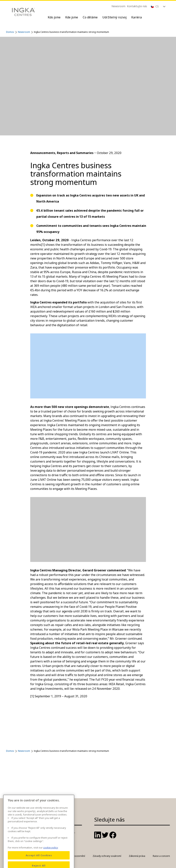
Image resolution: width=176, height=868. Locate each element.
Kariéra (137, 17)
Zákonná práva (137, 856)
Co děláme (90, 17)
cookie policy (51, 857)
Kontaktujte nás (137, 6)
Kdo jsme (54, 17)
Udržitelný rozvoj (114, 17)
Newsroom (118, 6)
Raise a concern (161, 856)
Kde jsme (72, 17)
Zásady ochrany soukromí (107, 856)
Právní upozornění (75, 856)
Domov (10, 32)
